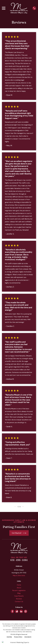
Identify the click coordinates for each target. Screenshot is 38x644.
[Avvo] (17, 611)
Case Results (19, 596)
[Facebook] (12, 611)
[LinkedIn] (21, 611)
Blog (19, 593)
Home (19, 585)
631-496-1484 (19, 560)
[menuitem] (9, 637)
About (19, 588)
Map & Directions (19, 576)
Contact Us (19, 602)
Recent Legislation (19, 590)
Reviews (19, 599)
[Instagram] (26, 611)
